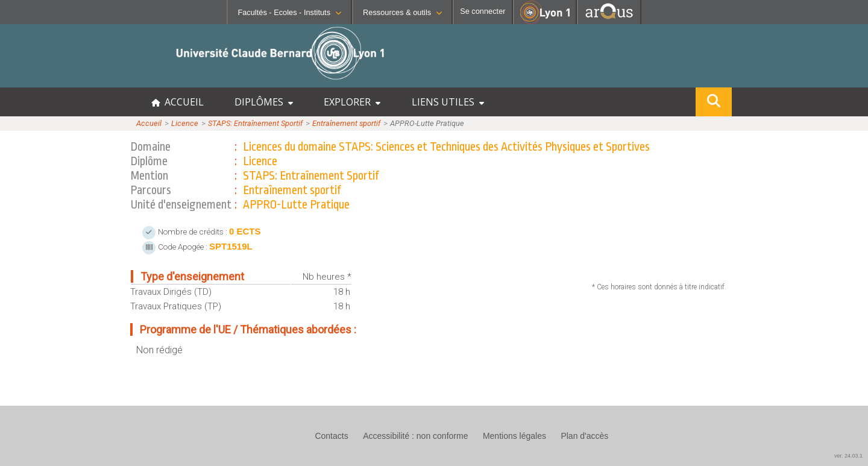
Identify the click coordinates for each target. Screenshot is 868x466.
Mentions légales (514, 436)
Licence (185, 123)
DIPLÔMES (264, 102)
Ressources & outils (402, 12)
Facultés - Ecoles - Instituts (289, 12)
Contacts (331, 436)
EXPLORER (352, 102)
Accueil (149, 123)
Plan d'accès (584, 436)
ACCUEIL (178, 102)
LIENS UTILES (448, 102)
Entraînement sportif (346, 123)
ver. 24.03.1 (848, 456)
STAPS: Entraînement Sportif (255, 123)
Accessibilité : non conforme (415, 436)
